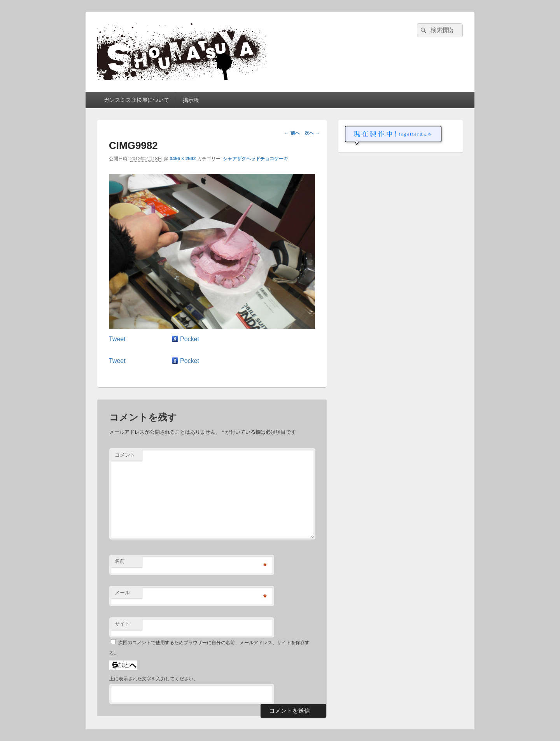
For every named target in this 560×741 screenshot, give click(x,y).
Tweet (117, 339)
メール (122, 593)
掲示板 (191, 100)
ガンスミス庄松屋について (136, 100)
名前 (120, 561)
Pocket (190, 339)
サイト (122, 624)
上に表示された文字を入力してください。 (154, 679)
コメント (125, 455)
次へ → (312, 133)
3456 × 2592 (183, 159)
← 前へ (292, 133)
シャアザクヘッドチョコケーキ (255, 159)
